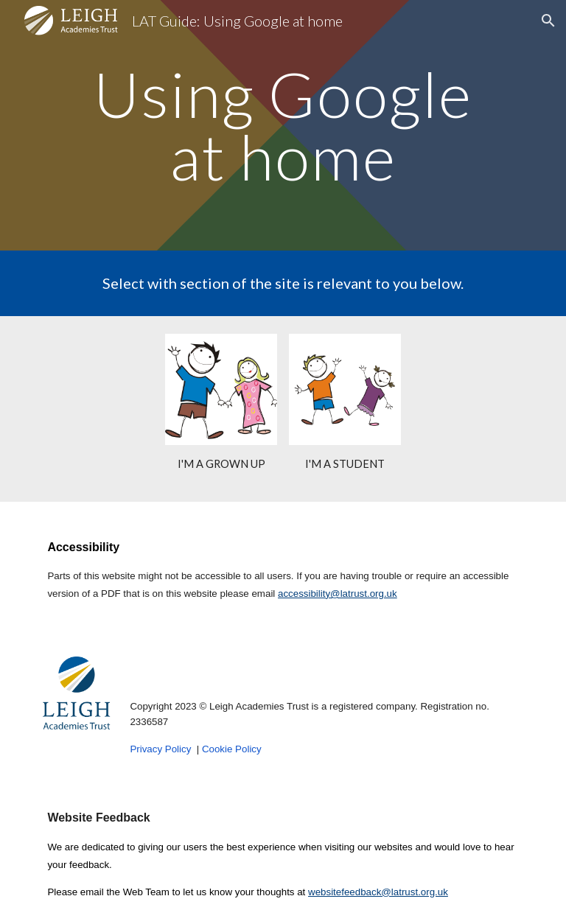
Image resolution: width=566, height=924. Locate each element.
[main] (283, 126)
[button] (548, 21)
